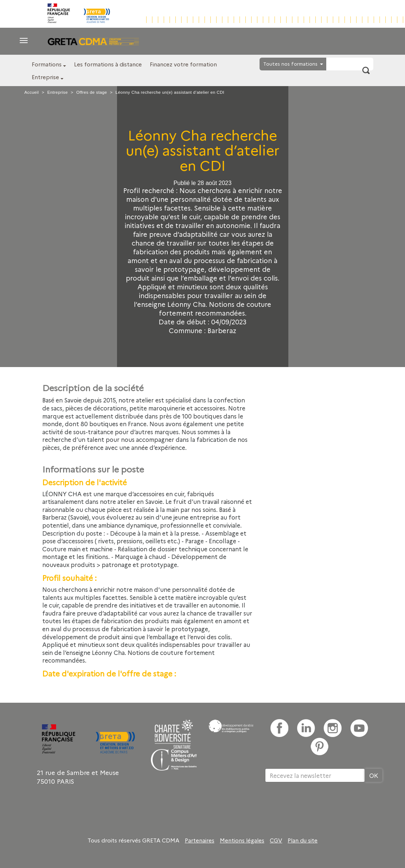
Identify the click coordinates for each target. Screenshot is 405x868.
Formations (47, 64)
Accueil (32, 92)
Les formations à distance (108, 64)
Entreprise (45, 77)
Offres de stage (91, 92)
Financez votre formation (183, 64)
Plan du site (303, 840)
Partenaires (200, 840)
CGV (276, 840)
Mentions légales (242, 840)
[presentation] (320, 806)
